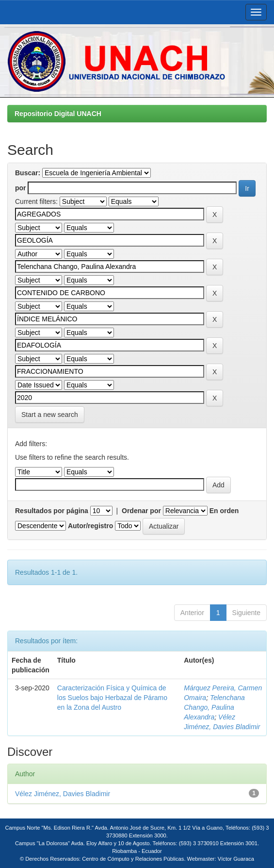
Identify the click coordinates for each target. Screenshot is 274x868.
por (21, 188)
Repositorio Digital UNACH (58, 114)
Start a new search (50, 415)
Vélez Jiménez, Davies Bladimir (63, 794)
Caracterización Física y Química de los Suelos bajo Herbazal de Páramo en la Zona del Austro (112, 698)
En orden (224, 511)
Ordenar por (141, 511)
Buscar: (28, 173)
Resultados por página (52, 511)
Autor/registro (90, 526)
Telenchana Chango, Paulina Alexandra (214, 707)
